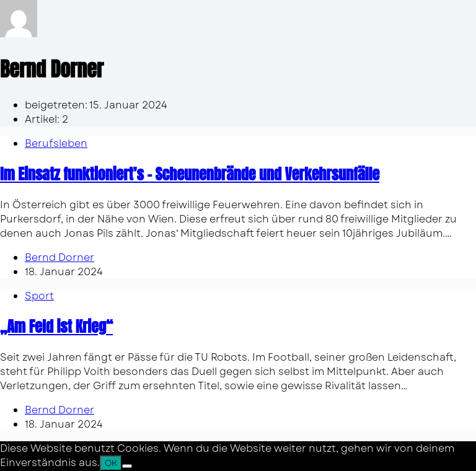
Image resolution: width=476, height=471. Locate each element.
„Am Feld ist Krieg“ (56, 327)
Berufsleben (56, 143)
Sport (39, 296)
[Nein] (127, 466)
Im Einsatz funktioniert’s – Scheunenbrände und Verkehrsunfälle (190, 174)
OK (111, 463)
